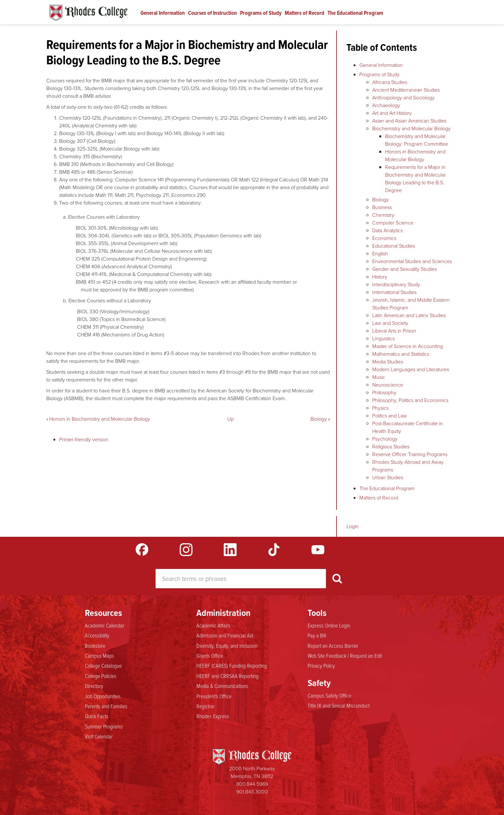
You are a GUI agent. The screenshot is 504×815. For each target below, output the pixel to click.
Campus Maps (99, 656)
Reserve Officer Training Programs (410, 454)
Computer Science (393, 223)
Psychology (385, 439)
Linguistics (383, 339)
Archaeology (386, 105)
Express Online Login (329, 626)
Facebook (142, 550)
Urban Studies (388, 477)
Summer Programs (104, 727)
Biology (320, 419)
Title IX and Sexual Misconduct (339, 706)
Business (382, 207)
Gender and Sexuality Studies (405, 269)
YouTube (318, 550)
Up (230, 419)
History (380, 277)
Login (353, 526)
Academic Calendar (105, 626)
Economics (384, 238)
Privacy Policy (321, 666)
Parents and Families (106, 706)
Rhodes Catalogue (89, 13)
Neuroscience (388, 385)
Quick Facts (97, 716)
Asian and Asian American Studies (409, 121)
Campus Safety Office (329, 696)
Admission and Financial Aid (225, 636)
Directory (94, 686)
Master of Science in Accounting (408, 346)
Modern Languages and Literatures (411, 369)
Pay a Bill (317, 636)
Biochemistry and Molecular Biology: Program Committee (417, 140)
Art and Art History (392, 113)
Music (379, 377)
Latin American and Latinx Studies (409, 315)
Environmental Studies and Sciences (412, 261)
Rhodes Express (213, 716)
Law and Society (390, 323)
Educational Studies (394, 246)
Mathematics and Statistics (401, 354)
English (380, 254)
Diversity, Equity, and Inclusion (227, 646)
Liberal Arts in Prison (394, 331)
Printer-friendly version (84, 440)
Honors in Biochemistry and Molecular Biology (98, 419)
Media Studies (388, 362)
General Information (163, 13)
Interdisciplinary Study (396, 284)
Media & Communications (222, 686)
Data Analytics (387, 230)
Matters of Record (305, 13)
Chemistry (383, 215)
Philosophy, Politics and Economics (410, 400)
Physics (380, 408)
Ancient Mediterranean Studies (406, 90)
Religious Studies (391, 447)
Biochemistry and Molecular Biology (411, 128)
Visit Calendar (99, 737)
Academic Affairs (213, 626)
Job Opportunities (103, 696)
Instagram (186, 550)
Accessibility (97, 636)
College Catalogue (103, 666)
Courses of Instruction (212, 13)
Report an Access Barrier (333, 646)
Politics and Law (390, 416)
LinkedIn (230, 550)
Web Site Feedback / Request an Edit (345, 656)
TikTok (274, 550)
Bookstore (95, 646)
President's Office (214, 696)
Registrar (206, 706)
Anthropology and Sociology (403, 98)
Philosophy (384, 393)
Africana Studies (390, 82)
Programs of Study (261, 13)
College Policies (101, 676)
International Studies (394, 292)
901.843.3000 (252, 792)
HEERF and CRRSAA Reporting (227, 676)
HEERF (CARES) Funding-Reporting (232, 666)
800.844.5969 (252, 784)
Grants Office (210, 656)
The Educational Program (355, 13)
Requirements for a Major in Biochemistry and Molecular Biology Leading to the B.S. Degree (415, 179)
